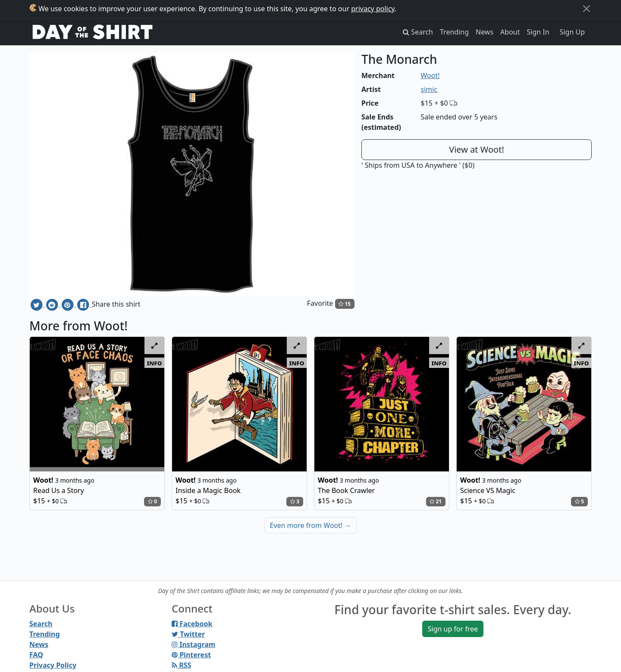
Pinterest (191, 655)
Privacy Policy (53, 665)
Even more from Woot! (311, 525)
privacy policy (373, 9)
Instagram (193, 644)
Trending (454, 32)
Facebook (192, 624)
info (155, 363)
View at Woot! (477, 149)
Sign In (538, 32)
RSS (181, 665)
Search (41, 624)
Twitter (188, 634)
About (510, 32)
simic (429, 89)
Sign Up (572, 32)
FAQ (36, 655)
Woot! (430, 75)
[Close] (586, 9)
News (485, 32)
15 (345, 304)
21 (436, 501)
